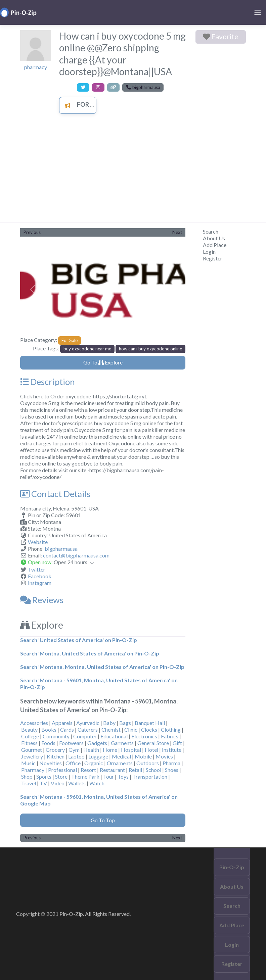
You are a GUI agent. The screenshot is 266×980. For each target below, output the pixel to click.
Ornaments (120, 763)
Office (73, 763)
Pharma (171, 763)
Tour (108, 776)
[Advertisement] (133, 172)
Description (48, 382)
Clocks (149, 729)
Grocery (55, 750)
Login (209, 252)
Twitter (37, 569)
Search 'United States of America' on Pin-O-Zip (79, 640)
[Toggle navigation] (258, 12)
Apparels (62, 723)
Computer (85, 736)
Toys (123, 776)
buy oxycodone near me (87, 349)
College (30, 736)
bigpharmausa (61, 549)
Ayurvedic (88, 723)
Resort (88, 770)
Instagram (40, 583)
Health (91, 750)
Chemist (111, 729)
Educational (114, 736)
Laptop (76, 756)
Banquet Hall (150, 723)
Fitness (29, 743)
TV (43, 783)
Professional (62, 770)
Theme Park (85, 776)
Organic (94, 763)
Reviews (42, 600)
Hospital (131, 750)
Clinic (131, 729)
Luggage (98, 756)
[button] (33, 290)
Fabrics (170, 736)
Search (211, 231)
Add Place (215, 245)
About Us (214, 238)
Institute (172, 750)
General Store (153, 743)
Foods (48, 743)
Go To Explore (103, 362)
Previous (32, 232)
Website (38, 542)
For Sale (82, 104)
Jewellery (32, 756)
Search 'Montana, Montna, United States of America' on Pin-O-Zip (102, 667)
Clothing (171, 729)
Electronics (144, 736)
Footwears (71, 743)
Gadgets (97, 743)
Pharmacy (33, 770)
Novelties (51, 763)
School (153, 770)
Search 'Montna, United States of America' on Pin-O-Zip (90, 653)
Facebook (40, 576)
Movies (164, 756)
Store (61, 776)
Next (177, 232)
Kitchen (56, 756)
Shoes (172, 770)
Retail (135, 770)
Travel (29, 783)
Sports (44, 776)
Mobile (143, 756)
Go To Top (103, 820)
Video (58, 783)
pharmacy (36, 67)
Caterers (88, 729)
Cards (67, 729)
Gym (74, 750)
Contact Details (55, 494)
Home (110, 750)
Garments (122, 743)
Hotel (151, 750)
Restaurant (112, 770)
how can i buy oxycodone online (150, 349)
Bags (125, 723)
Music (28, 763)
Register (213, 258)
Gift (177, 743)
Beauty (29, 729)
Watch (97, 783)
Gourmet (32, 750)
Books (49, 729)
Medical (121, 756)
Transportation (150, 776)
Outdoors (148, 763)
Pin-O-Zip (232, 867)
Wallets (77, 783)
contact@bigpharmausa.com (76, 555)
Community (56, 736)
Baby (109, 723)
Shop (27, 776)
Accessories (34, 723)
